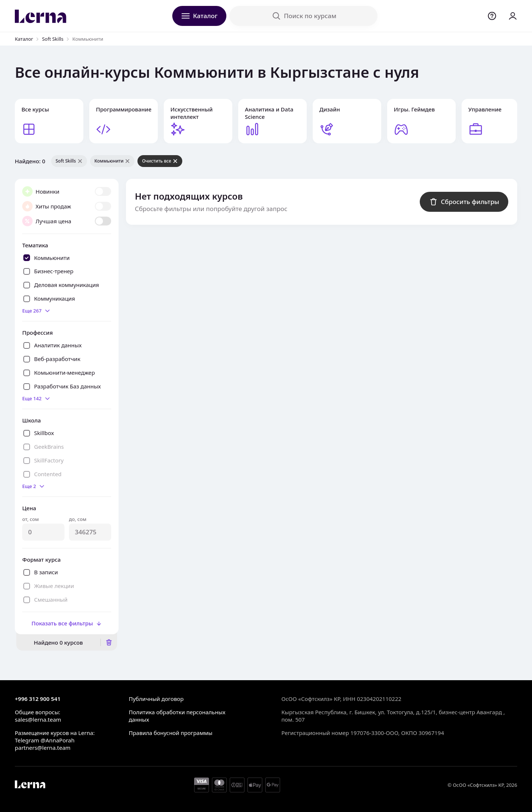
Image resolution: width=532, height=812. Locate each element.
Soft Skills (53, 39)
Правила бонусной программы (170, 733)
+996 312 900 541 (38, 699)
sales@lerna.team (38, 719)
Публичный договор (156, 699)
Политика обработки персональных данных (177, 716)
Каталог (24, 39)
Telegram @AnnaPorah (45, 740)
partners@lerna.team (43, 748)
